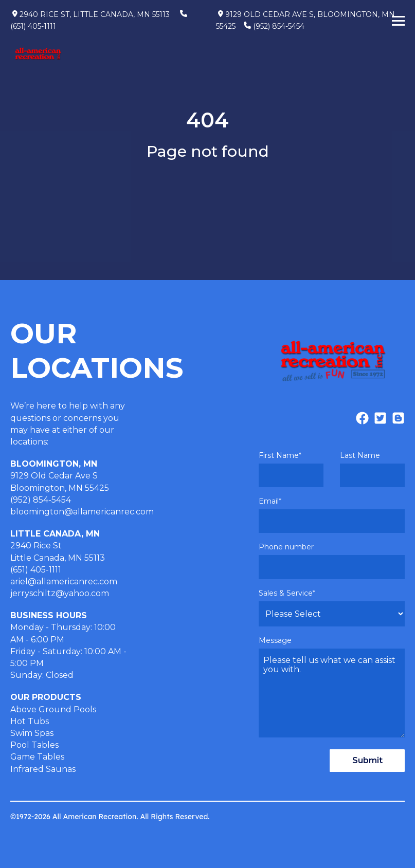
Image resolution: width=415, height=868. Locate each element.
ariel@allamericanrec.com (64, 581)
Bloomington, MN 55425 (60, 488)
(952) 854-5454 (279, 26)
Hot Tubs (30, 721)
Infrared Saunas (43, 769)
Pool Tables (34, 745)
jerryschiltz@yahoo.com (60, 593)
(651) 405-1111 (33, 26)
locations (29, 442)
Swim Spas (32, 733)
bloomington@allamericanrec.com (82, 512)
